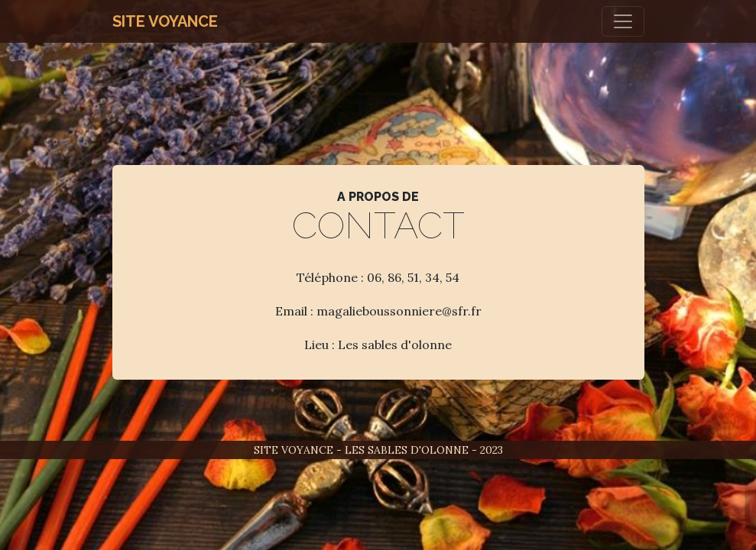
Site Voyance (165, 21)
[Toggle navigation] (623, 21)
